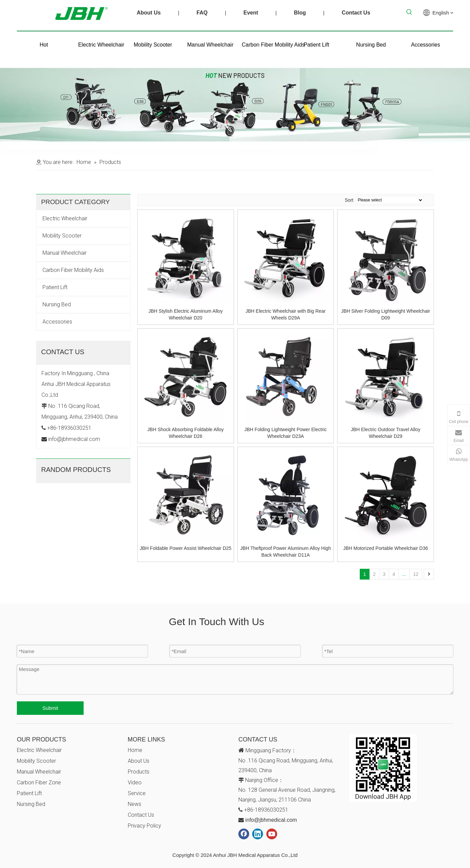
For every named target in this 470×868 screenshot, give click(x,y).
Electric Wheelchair (65, 218)
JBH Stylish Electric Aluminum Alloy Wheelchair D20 (185, 314)
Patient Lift (55, 287)
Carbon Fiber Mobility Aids (73, 270)
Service (137, 793)
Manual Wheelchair (65, 253)
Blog (300, 13)
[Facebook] (244, 834)
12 (416, 574)
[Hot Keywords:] (409, 12)
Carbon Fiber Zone (39, 782)
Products (139, 772)
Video (135, 782)
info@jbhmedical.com (271, 820)
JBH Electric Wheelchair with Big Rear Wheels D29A (285, 314)
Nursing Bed (57, 304)
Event (251, 13)
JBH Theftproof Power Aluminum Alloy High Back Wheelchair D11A (285, 552)
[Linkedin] (258, 834)
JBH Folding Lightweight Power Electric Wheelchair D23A (286, 433)
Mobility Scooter (62, 236)
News (135, 804)
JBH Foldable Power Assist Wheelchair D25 (186, 548)
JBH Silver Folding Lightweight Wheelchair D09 (386, 314)
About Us (149, 13)
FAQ (202, 13)
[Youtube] (272, 834)
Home (135, 750)
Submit (50, 708)
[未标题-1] (235, 31)
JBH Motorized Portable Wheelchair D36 (386, 548)
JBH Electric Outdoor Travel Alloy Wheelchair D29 (385, 433)
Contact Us (356, 13)
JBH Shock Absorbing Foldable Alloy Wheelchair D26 (185, 433)
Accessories (57, 322)
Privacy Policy (144, 826)
